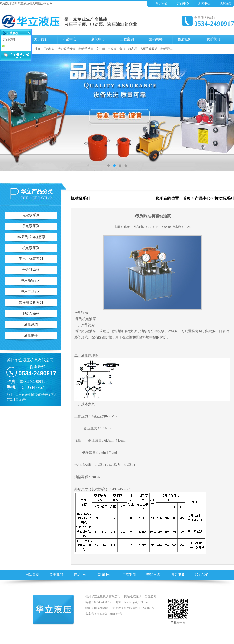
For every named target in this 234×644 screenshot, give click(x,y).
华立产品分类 (37, 192)
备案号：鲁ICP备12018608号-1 (105, 614)
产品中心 (183, 3)
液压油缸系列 (31, 281)
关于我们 (161, 3)
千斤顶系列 (31, 270)
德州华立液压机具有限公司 (30, 360)
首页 (187, 198)
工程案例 (129, 575)
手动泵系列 (31, 226)
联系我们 (225, 3)
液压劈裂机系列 (31, 303)
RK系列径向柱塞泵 (31, 237)
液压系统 (31, 325)
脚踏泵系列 (31, 314)
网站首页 (32, 575)
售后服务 (178, 575)
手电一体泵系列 (31, 259)
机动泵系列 (31, 248)
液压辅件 (31, 335)
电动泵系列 (31, 215)
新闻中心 (204, 3)
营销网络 (153, 575)
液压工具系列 (31, 292)
